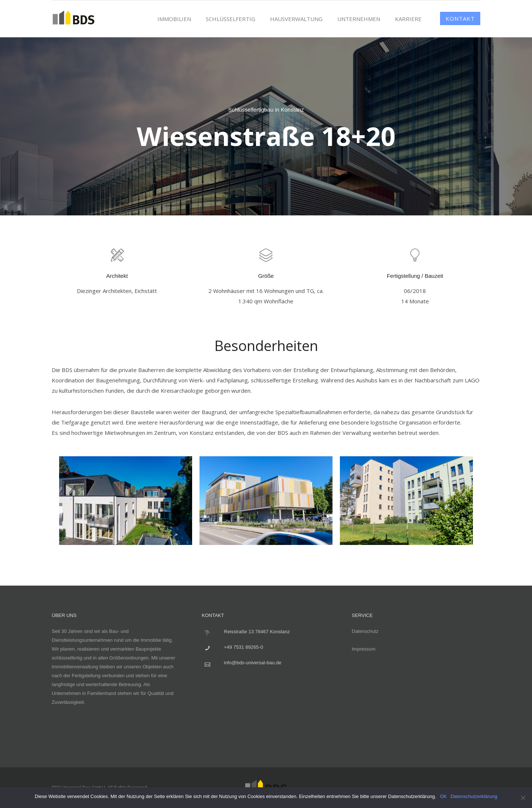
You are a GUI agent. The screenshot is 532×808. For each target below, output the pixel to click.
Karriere (408, 19)
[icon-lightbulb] (415, 256)
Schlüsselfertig (231, 19)
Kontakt (460, 18)
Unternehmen (359, 19)
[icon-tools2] (117, 256)
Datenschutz (365, 631)
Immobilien (174, 19)
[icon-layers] (266, 256)
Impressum (364, 649)
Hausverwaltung (296, 19)
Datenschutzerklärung (474, 796)
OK (444, 796)
